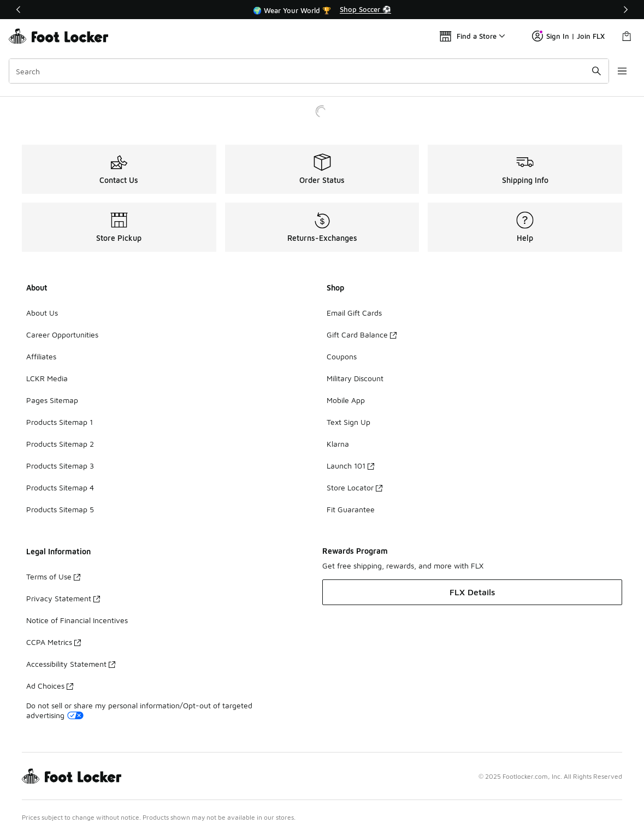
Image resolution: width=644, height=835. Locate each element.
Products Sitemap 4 (60, 487)
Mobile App (346, 400)
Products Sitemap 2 (60, 444)
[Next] (625, 10)
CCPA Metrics (54, 642)
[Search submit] (596, 71)
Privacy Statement (63, 598)
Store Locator (355, 487)
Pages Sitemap (52, 400)
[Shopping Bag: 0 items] (627, 36)
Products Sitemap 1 (60, 422)
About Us (42, 313)
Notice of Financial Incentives (77, 620)
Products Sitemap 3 (60, 466)
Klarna (338, 444)
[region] (322, 10)
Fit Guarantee (351, 509)
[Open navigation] (622, 71)
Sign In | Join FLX (568, 36)
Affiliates (41, 356)
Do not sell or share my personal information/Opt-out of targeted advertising (139, 710)
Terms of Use (53, 576)
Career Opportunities (62, 334)
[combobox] (309, 71)
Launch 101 (350, 466)
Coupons (342, 356)
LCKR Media (47, 378)
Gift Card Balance (362, 334)
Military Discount (355, 378)
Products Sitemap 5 (60, 509)
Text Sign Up (348, 422)
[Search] (309, 71)
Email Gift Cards (354, 313)
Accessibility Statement (71, 664)
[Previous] (19, 10)
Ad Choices (50, 686)
